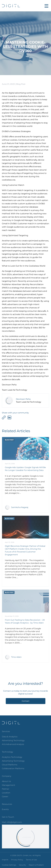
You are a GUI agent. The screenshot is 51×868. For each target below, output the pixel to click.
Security (22, 865)
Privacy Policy (17, 860)
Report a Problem (36, 865)
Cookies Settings (9, 865)
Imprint (5, 860)
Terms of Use (31, 860)
